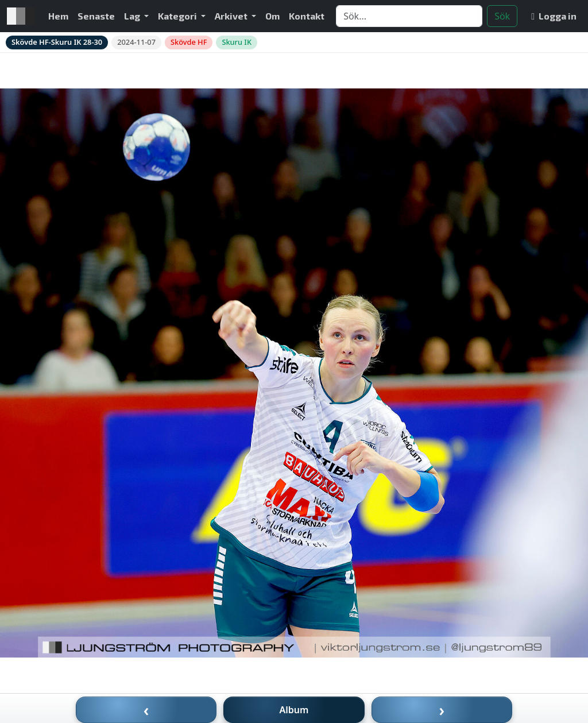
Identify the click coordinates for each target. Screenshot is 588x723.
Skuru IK (237, 42)
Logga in (554, 16)
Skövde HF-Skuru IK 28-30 (57, 42)
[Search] (409, 16)
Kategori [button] (178, 16)
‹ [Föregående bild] (146, 710)
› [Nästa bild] (442, 710)
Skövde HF (189, 42)
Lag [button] (133, 16)
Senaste (96, 16)
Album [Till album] (294, 710)
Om (272, 16)
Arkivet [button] (232, 16)
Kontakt (307, 16)
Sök (502, 16)
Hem (58, 16)
